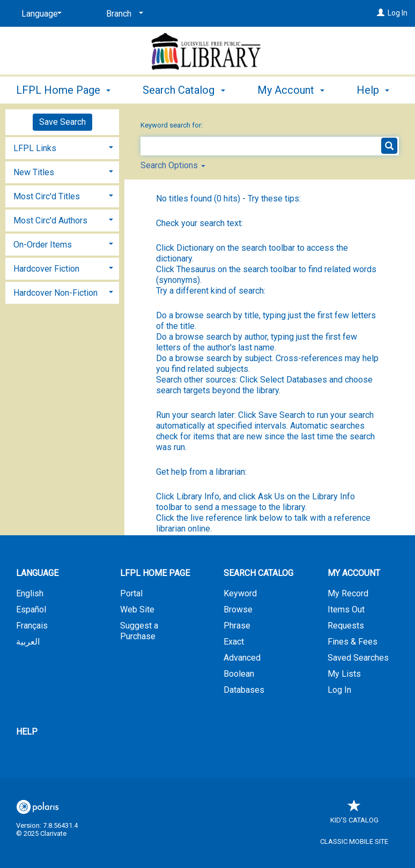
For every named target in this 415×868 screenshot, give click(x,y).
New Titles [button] (34, 172)
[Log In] (381, 13)
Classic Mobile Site (354, 841)
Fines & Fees (353, 642)
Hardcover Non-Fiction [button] (55, 293)
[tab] (62, 147)
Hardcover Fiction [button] (46, 269)
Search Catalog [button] (184, 88)
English (30, 593)
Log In (398, 13)
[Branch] (123, 14)
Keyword (240, 593)
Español (31, 609)
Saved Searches (358, 658)
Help (27, 732)
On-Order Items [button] (43, 245)
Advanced (242, 658)
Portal (131, 593)
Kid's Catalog (354, 815)
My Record (348, 593)
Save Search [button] (62, 122)
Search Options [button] (173, 165)
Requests (346, 626)
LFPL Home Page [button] (63, 88)
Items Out (346, 609)
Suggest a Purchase (139, 631)
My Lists (344, 674)
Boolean (239, 674)
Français (32, 626)
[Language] (40, 14)
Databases (244, 690)
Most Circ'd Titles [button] (47, 196)
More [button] (279, 90)
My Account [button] (354, 573)
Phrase (237, 626)
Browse (238, 609)
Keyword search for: (172, 125)
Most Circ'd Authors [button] (50, 220)
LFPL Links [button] (35, 148)
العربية (28, 642)
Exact (234, 642)
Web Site (137, 609)
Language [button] (37, 573)
